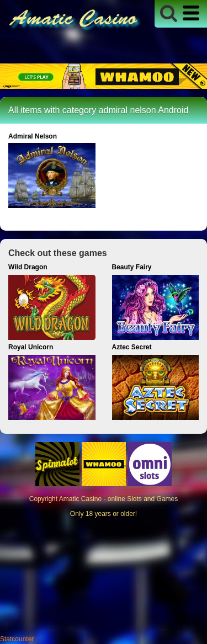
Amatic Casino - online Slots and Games (118, 499)
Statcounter (17, 639)
